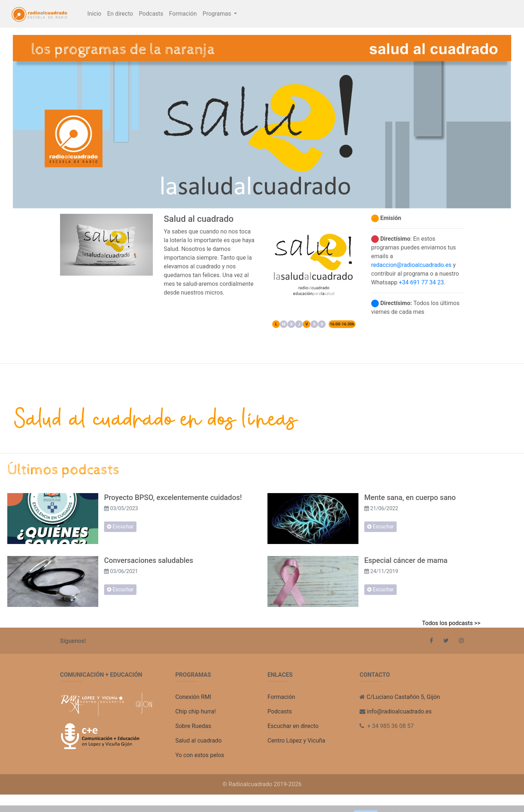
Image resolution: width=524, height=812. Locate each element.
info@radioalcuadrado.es (399, 711)
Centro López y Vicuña (296, 741)
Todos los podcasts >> (451, 623)
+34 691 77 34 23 (421, 282)
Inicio (94, 14)
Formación (183, 14)
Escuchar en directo (293, 726)
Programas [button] (218, 14)
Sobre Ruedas (193, 726)
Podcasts (151, 13)
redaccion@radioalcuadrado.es (411, 265)
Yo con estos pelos (200, 755)
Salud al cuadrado (199, 741)
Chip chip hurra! (196, 711)
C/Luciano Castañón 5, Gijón (403, 697)
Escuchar (120, 527)
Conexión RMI (193, 697)
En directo (120, 14)
